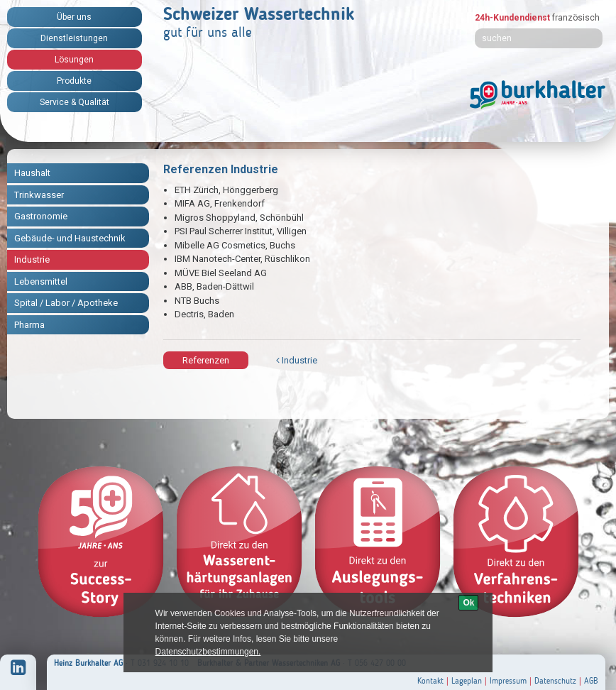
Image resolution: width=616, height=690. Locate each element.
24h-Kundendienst (512, 18)
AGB (591, 681)
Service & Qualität (75, 102)
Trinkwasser (39, 195)
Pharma (29, 325)
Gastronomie (41, 216)
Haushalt (32, 173)
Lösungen (74, 60)
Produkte (74, 81)
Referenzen (206, 360)
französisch (576, 18)
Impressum (508, 681)
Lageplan (467, 681)
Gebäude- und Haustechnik (70, 238)
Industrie (32, 259)
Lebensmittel (41, 281)
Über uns (74, 17)
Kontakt (430, 681)
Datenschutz (555, 681)
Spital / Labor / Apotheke (66, 303)
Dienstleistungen (74, 38)
